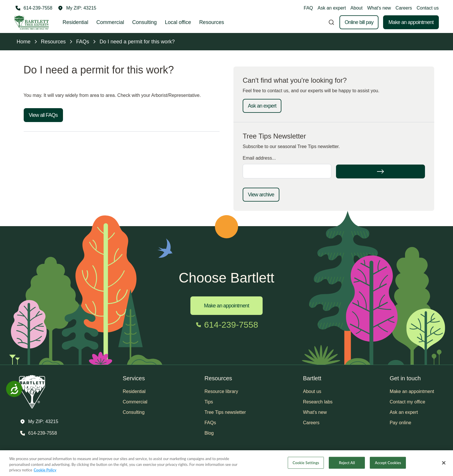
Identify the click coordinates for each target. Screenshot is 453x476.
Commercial (110, 22)
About (357, 8)
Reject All (347, 462)
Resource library (221, 391)
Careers (404, 8)
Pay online (401, 423)
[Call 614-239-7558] (34, 8)
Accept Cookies (388, 462)
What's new (379, 8)
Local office (178, 22)
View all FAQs (43, 115)
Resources (211, 22)
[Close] (444, 463)
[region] (226, 463)
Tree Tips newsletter (225, 412)
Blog (209, 433)
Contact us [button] (428, 8)
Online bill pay (359, 22)
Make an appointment (411, 22)
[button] (77, 8)
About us (312, 391)
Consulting (145, 22)
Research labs (318, 402)
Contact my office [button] (407, 402)
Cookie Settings (306, 462)
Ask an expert (332, 8)
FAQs (210, 423)
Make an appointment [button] (412, 391)
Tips (209, 402)
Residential (76, 22)
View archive (261, 195)
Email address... (259, 158)
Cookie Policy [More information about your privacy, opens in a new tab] (45, 470)
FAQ (308, 8)
